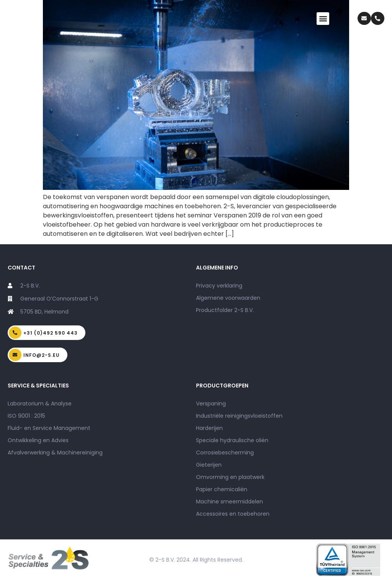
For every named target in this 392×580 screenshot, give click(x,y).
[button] (323, 19)
